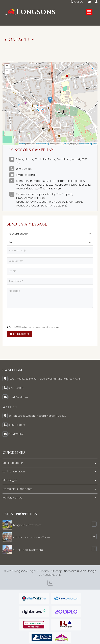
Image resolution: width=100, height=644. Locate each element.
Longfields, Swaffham (27, 525)
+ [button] (7, 66)
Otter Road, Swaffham (28, 550)
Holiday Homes (12, 498)
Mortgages (10, 480)
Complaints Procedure (18, 489)
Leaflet (22, 144)
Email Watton (16, 434)
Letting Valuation (14, 472)
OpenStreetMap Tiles (88, 144)
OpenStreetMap (43, 144)
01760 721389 (24, 169)
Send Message (20, 334)
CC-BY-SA (65, 144)
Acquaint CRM (52, 575)
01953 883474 (17, 425)
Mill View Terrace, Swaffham (31, 538)
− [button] (7, 71)
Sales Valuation (13, 463)
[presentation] (27, 317)
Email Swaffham (27, 175)
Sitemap (57, 571)
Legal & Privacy (39, 571)
